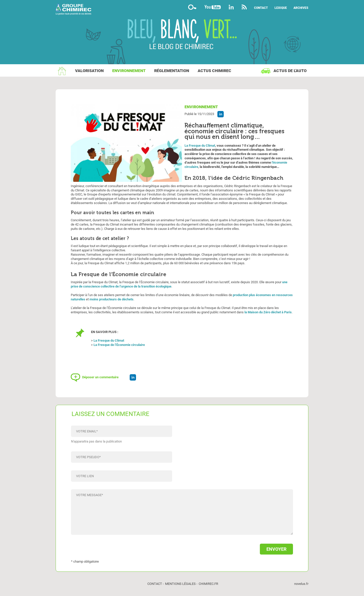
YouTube (213, 7)
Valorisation (89, 71)
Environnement (129, 71)
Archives (301, 8)
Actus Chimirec (214, 71)
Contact (261, 8)
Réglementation (172, 71)
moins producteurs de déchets (111, 299)
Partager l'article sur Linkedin (221, 114)
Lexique (281, 8)
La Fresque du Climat (200, 146)
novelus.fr (301, 584)
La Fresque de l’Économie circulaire (119, 345)
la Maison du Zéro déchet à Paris (268, 312)
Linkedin (231, 7)
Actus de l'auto (290, 71)
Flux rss (244, 7)
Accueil (62, 71)
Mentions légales (180, 584)
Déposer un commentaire (100, 377)
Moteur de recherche (192, 7)
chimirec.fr (208, 584)
